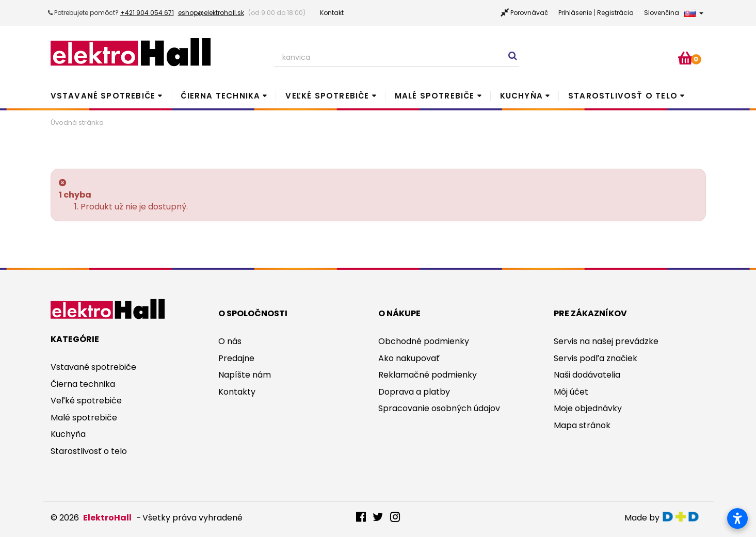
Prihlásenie (575, 13)
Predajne (236, 358)
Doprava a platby (414, 392)
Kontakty (237, 392)
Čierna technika (220, 96)
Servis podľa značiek (596, 358)
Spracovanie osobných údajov (439, 408)
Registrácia (615, 13)
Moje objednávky (588, 408)
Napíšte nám (245, 375)
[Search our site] (397, 58)
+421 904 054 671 (147, 13)
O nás (230, 341)
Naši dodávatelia (587, 375)
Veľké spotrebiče (327, 96)
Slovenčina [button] (674, 13)
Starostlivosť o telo (623, 96)
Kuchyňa (521, 96)
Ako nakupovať (409, 358)
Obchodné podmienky (424, 341)
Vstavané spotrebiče (103, 96)
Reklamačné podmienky (428, 375)
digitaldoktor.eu (683, 517)
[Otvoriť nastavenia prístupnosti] (737, 518)
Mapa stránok (582, 425)
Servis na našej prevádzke (606, 341)
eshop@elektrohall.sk (211, 13)
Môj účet (571, 392)
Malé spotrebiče (435, 96)
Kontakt (332, 13)
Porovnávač (529, 13)
